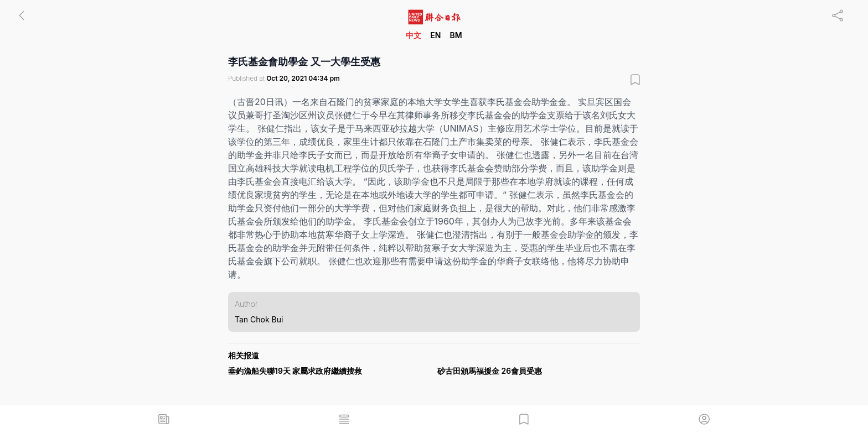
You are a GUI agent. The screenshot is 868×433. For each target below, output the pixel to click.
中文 (414, 35)
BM (456, 35)
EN (435, 35)
